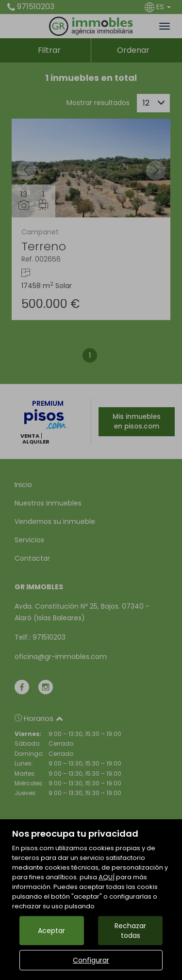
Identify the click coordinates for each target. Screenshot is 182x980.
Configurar (91, 960)
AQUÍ (107, 877)
